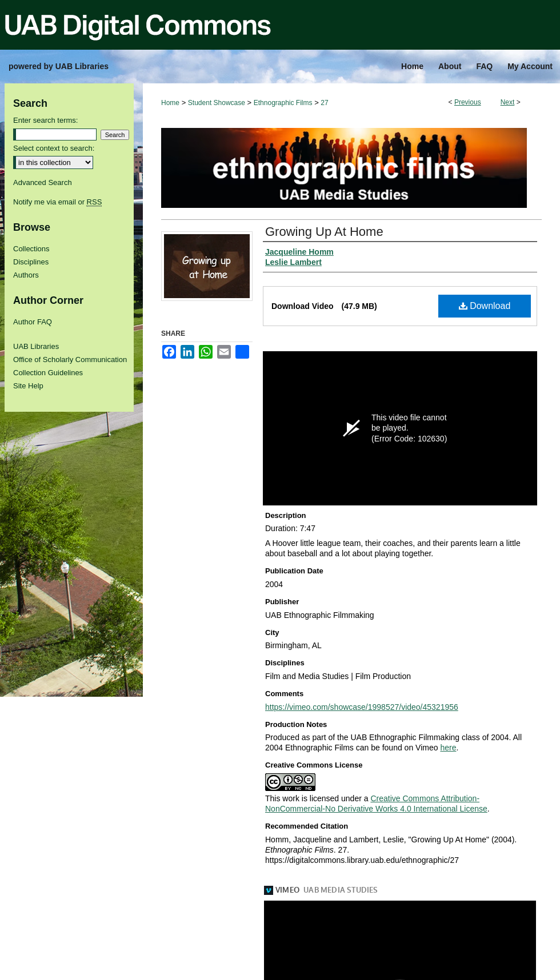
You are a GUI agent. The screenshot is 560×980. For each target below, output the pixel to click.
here (448, 748)
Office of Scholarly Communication (70, 360)
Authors (26, 275)
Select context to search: (54, 148)
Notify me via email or (57, 202)
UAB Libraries (36, 346)
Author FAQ (33, 322)
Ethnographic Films (283, 103)
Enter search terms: (45, 120)
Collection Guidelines (48, 373)
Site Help (28, 386)
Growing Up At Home (324, 232)
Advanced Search (43, 182)
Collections (31, 249)
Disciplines (31, 262)
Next (508, 102)
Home (170, 103)
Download (485, 306)
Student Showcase (217, 103)
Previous (468, 102)
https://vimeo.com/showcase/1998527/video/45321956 (362, 707)
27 (324, 103)
